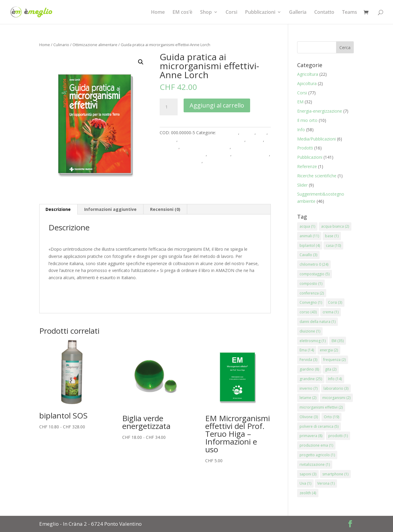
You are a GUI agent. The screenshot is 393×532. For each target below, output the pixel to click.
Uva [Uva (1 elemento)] (305, 483)
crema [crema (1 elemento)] (331, 312)
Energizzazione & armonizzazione (212, 140)
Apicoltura (307, 83)
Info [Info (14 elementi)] (335, 379)
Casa (262, 133)
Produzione (219, 154)
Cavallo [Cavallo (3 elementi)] (308, 255)
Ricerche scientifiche (317, 176)
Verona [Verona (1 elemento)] (326, 483)
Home (158, 13)
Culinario (61, 45)
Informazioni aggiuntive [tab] (110, 209)
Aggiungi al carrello (217, 105)
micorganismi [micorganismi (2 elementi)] (336, 398)
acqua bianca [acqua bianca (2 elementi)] (335, 226)
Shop (206, 13)
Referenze (307, 166)
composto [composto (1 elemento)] (311, 284)
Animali (248, 133)
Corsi (231, 13)
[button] (141, 62)
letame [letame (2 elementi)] (308, 398)
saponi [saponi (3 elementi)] (308, 474)
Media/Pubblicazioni (316, 139)
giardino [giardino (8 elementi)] (309, 369)
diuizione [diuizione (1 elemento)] (310, 331)
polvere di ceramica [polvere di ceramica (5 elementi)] (319, 426)
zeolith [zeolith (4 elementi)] (308, 493)
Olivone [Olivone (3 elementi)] (309, 417)
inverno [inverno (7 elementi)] (309, 388)
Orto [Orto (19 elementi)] (331, 417)
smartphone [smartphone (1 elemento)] (335, 474)
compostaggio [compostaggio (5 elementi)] (315, 274)
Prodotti (305, 148)
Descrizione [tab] (58, 209)
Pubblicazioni (260, 13)
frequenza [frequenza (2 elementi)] (334, 360)
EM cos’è (182, 13)
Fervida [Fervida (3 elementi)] (308, 360)
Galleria (298, 13)
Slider (302, 185)
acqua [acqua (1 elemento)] (307, 226)
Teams (350, 13)
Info (301, 130)
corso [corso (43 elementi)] (308, 312)
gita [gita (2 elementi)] (331, 369)
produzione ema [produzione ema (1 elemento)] (316, 445)
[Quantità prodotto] (169, 107)
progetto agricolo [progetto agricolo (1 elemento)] (317, 455)
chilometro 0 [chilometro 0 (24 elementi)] (314, 264)
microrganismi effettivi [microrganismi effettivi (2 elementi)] (321, 407)
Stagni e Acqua (218, 161)
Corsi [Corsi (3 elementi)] (335, 302)
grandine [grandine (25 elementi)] (311, 379)
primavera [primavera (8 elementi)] (311, 436)
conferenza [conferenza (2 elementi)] (312, 293)
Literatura (169, 147)
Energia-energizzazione (320, 111)
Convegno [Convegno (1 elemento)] (311, 302)
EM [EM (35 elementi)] (338, 341)
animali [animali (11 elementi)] (309, 236)
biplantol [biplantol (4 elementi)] (310, 245)
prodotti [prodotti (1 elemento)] (338, 436)
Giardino (255, 140)
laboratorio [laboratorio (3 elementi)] (336, 388)
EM (300, 102)
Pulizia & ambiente (251, 154)
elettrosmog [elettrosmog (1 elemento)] (313, 341)
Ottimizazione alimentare (95, 45)
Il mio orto (307, 120)
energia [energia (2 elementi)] (329, 350)
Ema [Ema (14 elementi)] (307, 350)
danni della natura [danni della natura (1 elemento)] (318, 322)
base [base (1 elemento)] (332, 236)
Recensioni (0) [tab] (165, 209)
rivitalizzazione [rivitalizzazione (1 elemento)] (315, 464)
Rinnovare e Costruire (181, 161)
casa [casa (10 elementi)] (333, 245)
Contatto (324, 13)
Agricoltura (228, 133)
